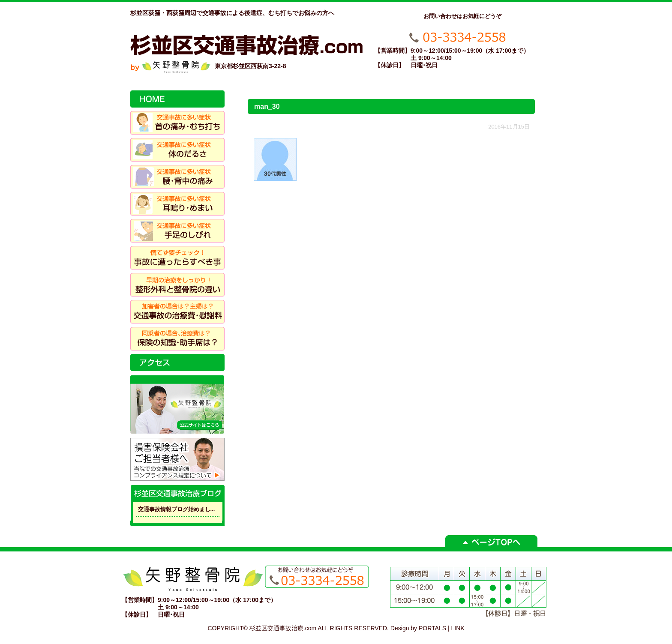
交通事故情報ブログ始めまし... (177, 509)
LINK (458, 628)
